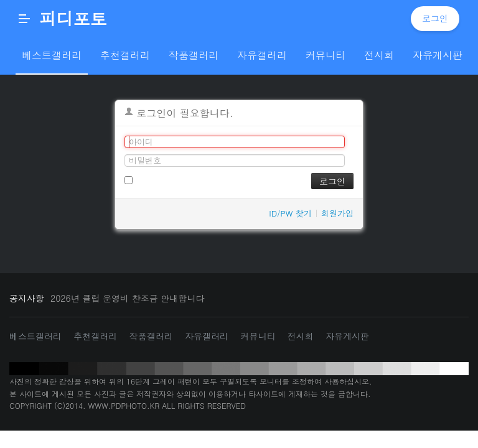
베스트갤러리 (35, 336)
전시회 (301, 336)
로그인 (435, 18)
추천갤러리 (95, 336)
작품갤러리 (151, 336)
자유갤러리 (207, 336)
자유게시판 (347, 336)
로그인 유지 (152, 179)
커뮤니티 (258, 336)
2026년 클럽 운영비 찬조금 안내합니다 (127, 298)
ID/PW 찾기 (290, 213)
